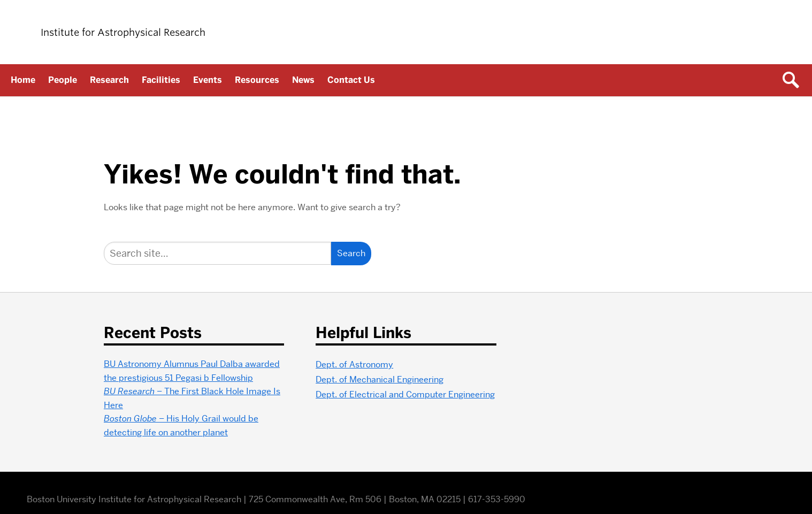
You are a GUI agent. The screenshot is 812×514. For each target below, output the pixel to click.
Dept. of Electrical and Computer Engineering (405, 394)
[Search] (217, 253)
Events (208, 80)
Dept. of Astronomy (354, 365)
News (303, 80)
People (63, 80)
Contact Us (351, 80)
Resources (257, 80)
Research (109, 80)
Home (23, 80)
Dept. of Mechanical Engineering (380, 379)
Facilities (161, 80)
